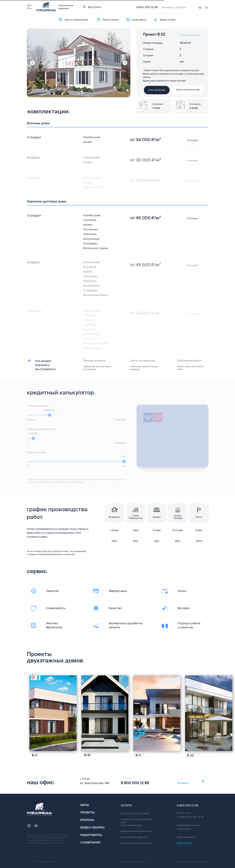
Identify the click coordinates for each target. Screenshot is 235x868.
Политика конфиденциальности (134, 862)
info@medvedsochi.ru (186, 837)
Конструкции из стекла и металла (136, 843)
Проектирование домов (132, 825)
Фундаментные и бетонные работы (137, 831)
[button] (174, 8)
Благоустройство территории (134, 837)
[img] (53, 713)
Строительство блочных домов (135, 813)
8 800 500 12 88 (147, 7)
